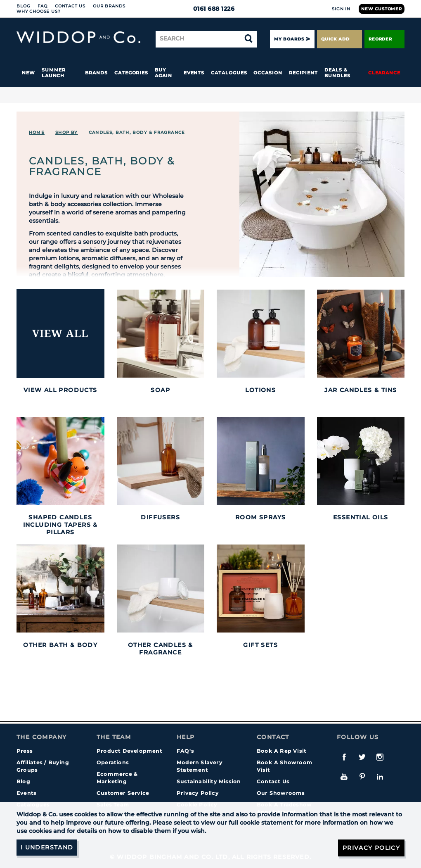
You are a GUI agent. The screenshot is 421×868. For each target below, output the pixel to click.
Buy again (163, 73)
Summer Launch (54, 73)
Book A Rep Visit (281, 751)
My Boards (289, 39)
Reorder (384, 39)
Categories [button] (131, 73)
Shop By (66, 132)
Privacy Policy (198, 793)
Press (25, 751)
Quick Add (339, 39)
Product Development (129, 751)
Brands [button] (96, 73)
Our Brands (109, 6)
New (28, 73)
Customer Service (123, 793)
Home (37, 132)
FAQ (43, 6)
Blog (23, 6)
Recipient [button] (303, 73)
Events (194, 73)
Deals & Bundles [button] (337, 73)
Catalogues (229, 73)
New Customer (382, 9)
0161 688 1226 (211, 9)
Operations (113, 762)
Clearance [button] (384, 73)
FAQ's (185, 751)
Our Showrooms (281, 793)
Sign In (341, 9)
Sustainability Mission (209, 781)
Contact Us (70, 6)
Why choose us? (39, 11)
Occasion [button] (268, 73)
